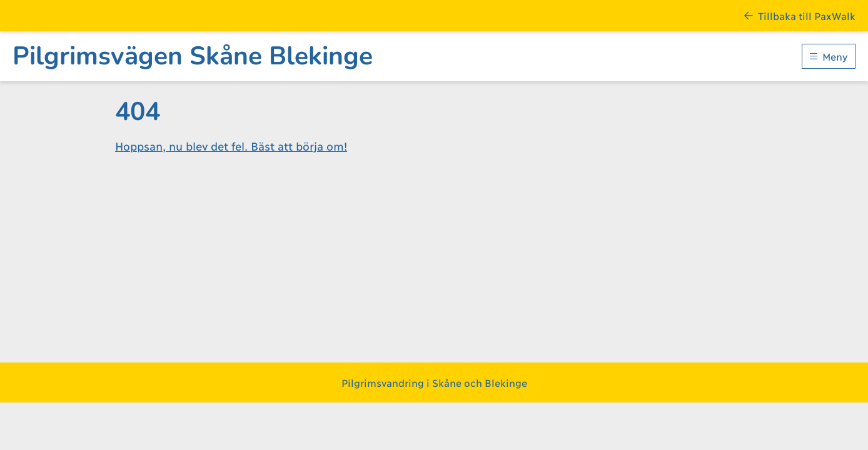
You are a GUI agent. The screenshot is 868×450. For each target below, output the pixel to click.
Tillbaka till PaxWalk (800, 15)
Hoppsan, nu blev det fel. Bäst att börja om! (231, 146)
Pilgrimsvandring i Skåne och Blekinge (434, 382)
